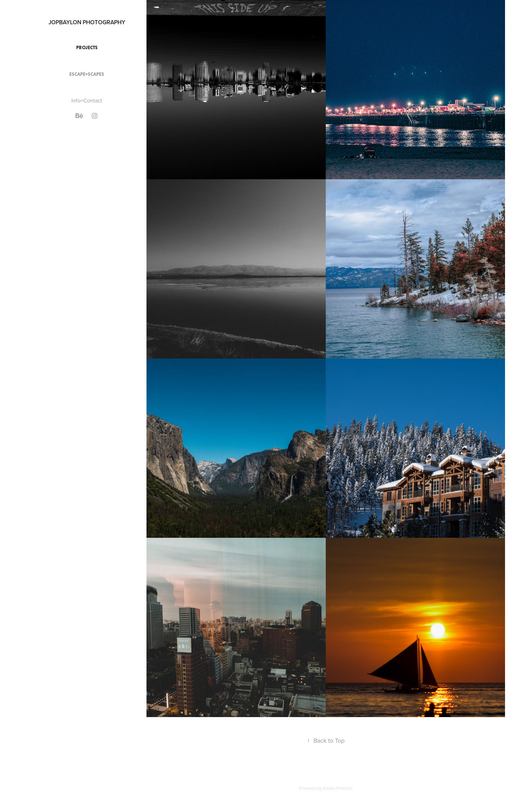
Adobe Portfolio (338, 788)
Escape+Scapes (87, 74)
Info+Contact (87, 100)
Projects (87, 48)
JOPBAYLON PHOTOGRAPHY (87, 22)
